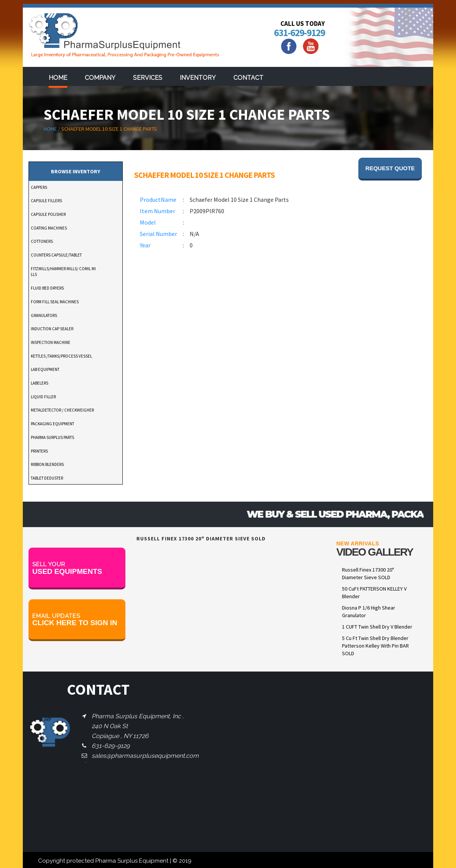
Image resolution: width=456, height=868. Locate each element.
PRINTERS (39, 451)
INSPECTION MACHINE (51, 342)
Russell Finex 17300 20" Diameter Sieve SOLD (368, 573)
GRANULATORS (44, 315)
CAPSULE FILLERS (46, 201)
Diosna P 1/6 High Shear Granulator (369, 611)
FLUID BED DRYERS (47, 288)
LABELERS (40, 383)
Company (100, 78)
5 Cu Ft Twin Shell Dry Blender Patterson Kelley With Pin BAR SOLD (375, 646)
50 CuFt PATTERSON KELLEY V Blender (374, 592)
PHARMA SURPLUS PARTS (52, 437)
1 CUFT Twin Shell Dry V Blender (377, 627)
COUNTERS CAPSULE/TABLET (56, 255)
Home (58, 78)
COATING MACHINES (49, 228)
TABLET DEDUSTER (47, 478)
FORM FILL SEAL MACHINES (55, 302)
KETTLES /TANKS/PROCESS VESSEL (61, 356)
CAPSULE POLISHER (48, 214)
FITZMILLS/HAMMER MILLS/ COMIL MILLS (63, 272)
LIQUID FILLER (43, 397)
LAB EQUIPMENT (45, 369)
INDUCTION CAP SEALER (52, 329)
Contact (248, 78)
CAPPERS (39, 187)
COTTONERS (42, 241)
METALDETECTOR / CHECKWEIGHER (62, 410)
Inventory (198, 78)
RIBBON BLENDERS (47, 464)
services (148, 78)
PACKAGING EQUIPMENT (52, 424)
